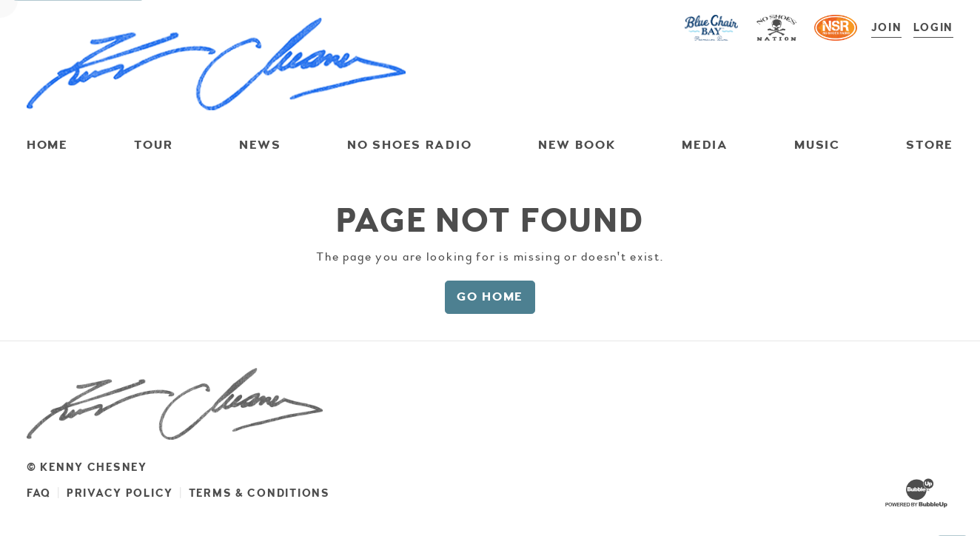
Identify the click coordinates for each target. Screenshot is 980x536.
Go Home (490, 297)
